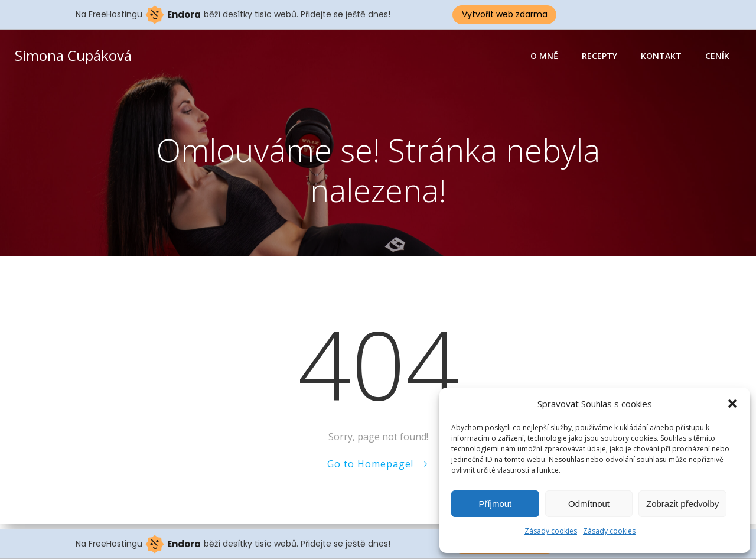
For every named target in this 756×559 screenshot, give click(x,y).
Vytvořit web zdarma (505, 14)
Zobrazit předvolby (682, 504)
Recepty (600, 56)
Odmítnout (589, 504)
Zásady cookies (551, 531)
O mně (545, 56)
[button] (732, 404)
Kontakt (662, 56)
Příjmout (495, 504)
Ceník (718, 56)
